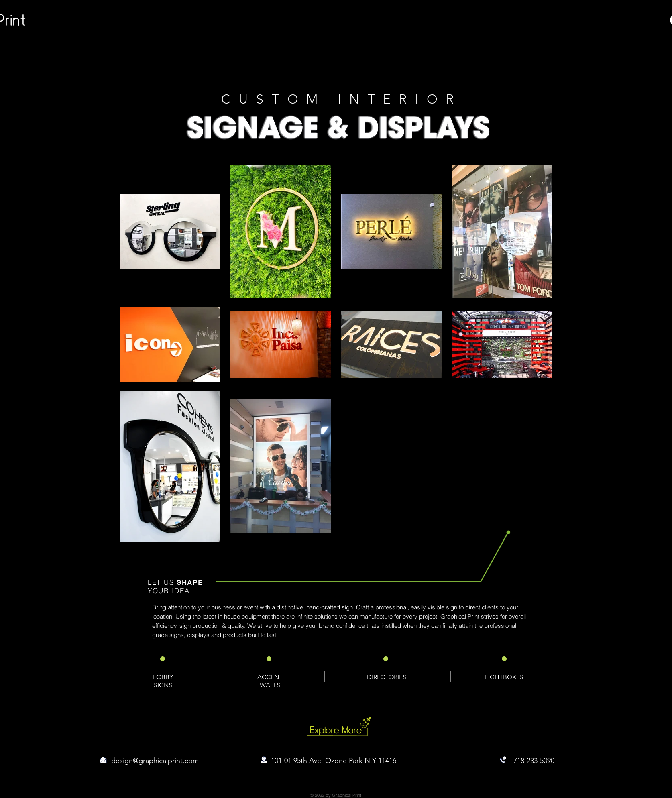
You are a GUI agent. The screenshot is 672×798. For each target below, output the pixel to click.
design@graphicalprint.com (155, 761)
